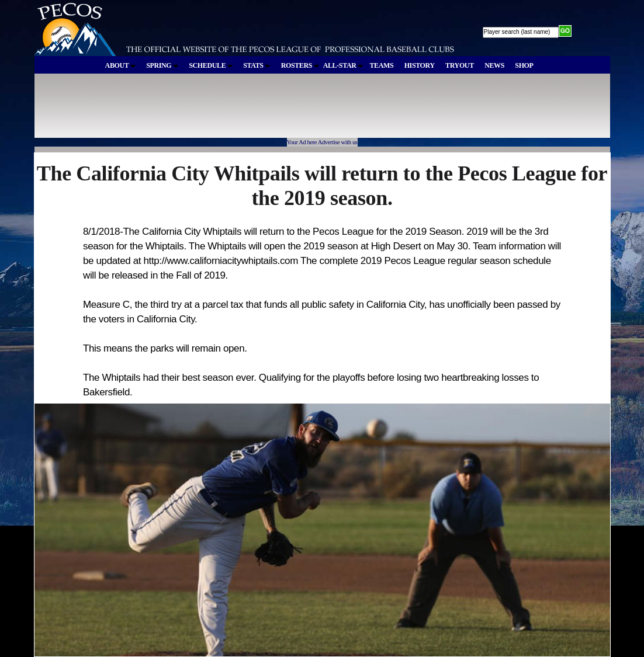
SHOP (524, 65)
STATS (257, 65)
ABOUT (120, 65)
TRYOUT (460, 65)
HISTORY (420, 65)
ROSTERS (300, 65)
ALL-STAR (343, 65)
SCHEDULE (211, 65)
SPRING (162, 65)
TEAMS (381, 65)
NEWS (494, 65)
